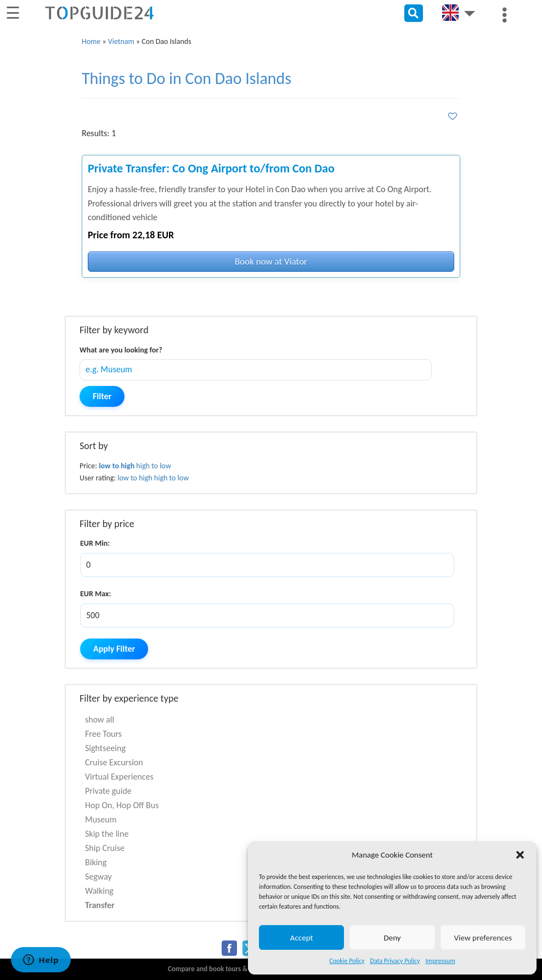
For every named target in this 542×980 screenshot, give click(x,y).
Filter (102, 396)
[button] (520, 855)
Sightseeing (105, 748)
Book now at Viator (271, 262)
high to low (153, 466)
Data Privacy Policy (395, 961)
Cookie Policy (347, 961)
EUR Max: (95, 594)
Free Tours (103, 734)
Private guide (108, 791)
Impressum (441, 961)
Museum (101, 819)
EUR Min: (95, 543)
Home (91, 41)
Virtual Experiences (119, 777)
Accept (302, 938)
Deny (392, 938)
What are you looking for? (121, 350)
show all (100, 719)
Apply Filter (114, 649)
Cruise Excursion (114, 762)
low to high (117, 466)
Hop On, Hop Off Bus (122, 805)
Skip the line (107, 834)
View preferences (483, 938)
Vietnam (121, 41)
